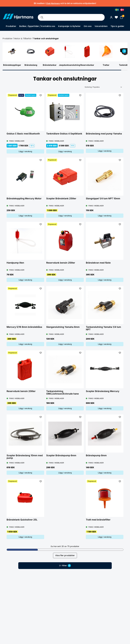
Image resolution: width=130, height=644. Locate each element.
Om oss (88, 26)
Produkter (11, 26)
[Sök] (42, 17)
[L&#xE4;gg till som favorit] (41, 95)
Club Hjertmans (53, 3)
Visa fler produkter (65, 555)
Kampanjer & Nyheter (69, 26)
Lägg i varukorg (25, 151)
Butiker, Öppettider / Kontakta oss (37, 26)
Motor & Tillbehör (23, 39)
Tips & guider (117, 26)
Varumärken (101, 26)
